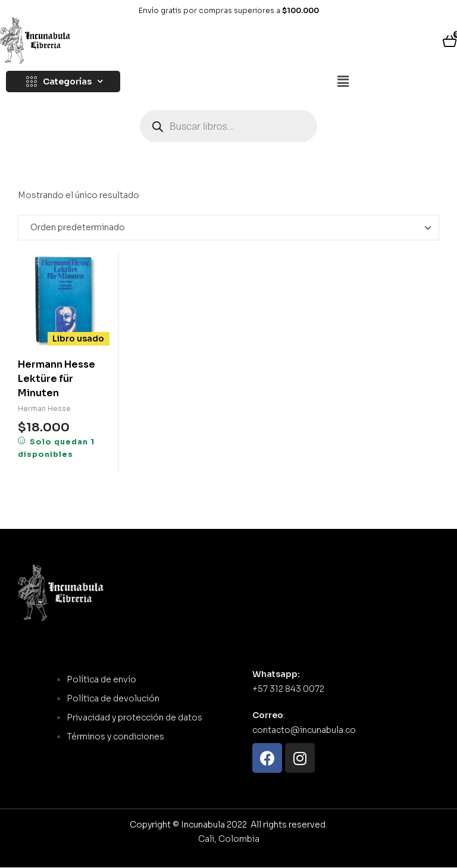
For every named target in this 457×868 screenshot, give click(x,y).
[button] (343, 82)
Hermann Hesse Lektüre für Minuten (57, 379)
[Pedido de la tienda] (228, 228)
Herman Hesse (44, 408)
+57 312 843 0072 (288, 689)
